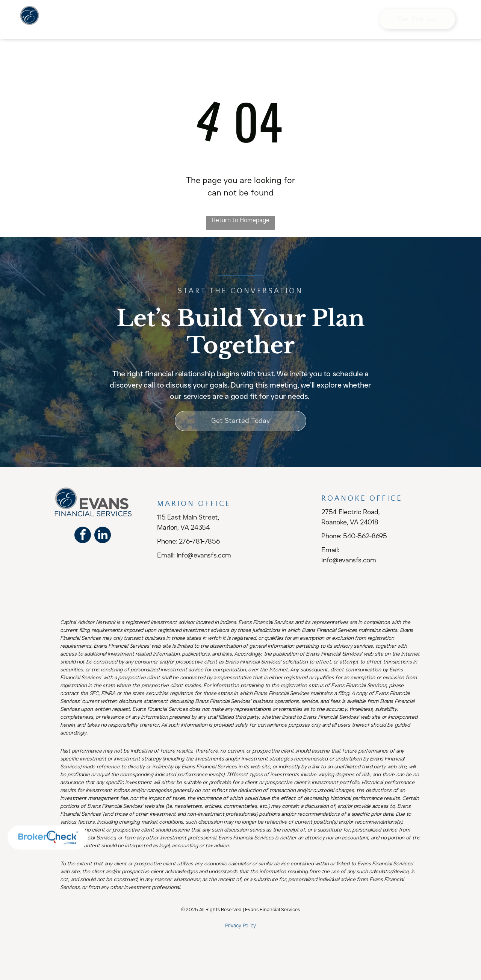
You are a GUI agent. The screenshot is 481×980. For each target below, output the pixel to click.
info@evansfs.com (204, 555)
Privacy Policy (240, 925)
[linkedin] (103, 536)
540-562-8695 (365, 536)
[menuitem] (133, 13)
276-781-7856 (199, 541)
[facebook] (83, 536)
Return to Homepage (241, 220)
